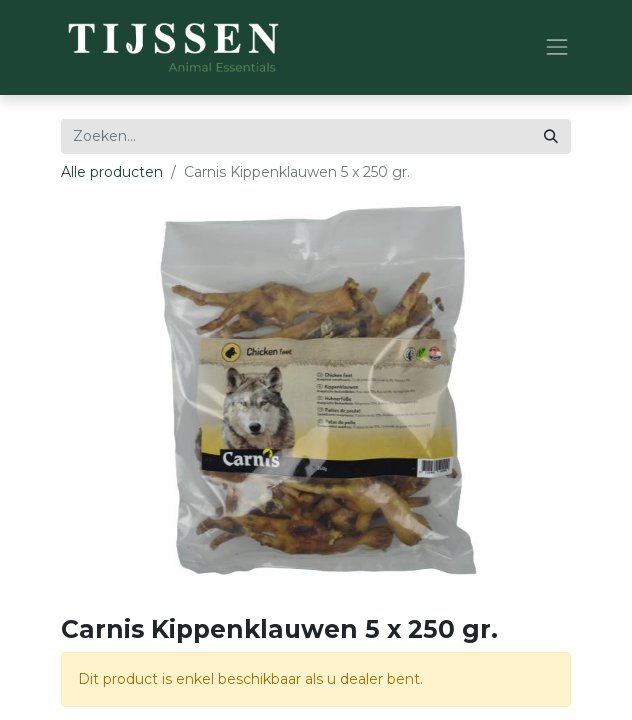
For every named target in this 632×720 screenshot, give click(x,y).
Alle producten (112, 172)
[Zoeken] (551, 136)
